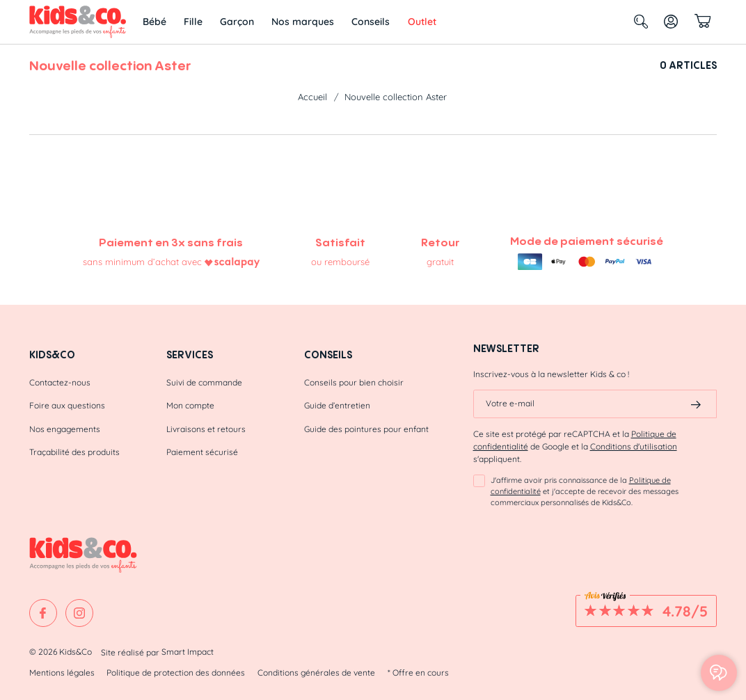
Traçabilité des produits (74, 452)
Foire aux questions (67, 405)
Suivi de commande (204, 382)
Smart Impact (188, 652)
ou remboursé (340, 262)
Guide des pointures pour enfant (366, 429)
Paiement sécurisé (202, 452)
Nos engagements (65, 429)
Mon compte (190, 405)
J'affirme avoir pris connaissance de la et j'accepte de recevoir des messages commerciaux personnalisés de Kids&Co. (585, 491)
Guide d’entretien (337, 405)
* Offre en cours (418, 673)
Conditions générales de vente (316, 673)
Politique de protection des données (176, 673)
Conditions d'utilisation (634, 446)
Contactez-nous (60, 382)
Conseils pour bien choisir (354, 382)
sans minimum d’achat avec (142, 262)
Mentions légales (62, 673)
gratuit (440, 262)
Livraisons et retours (206, 429)
